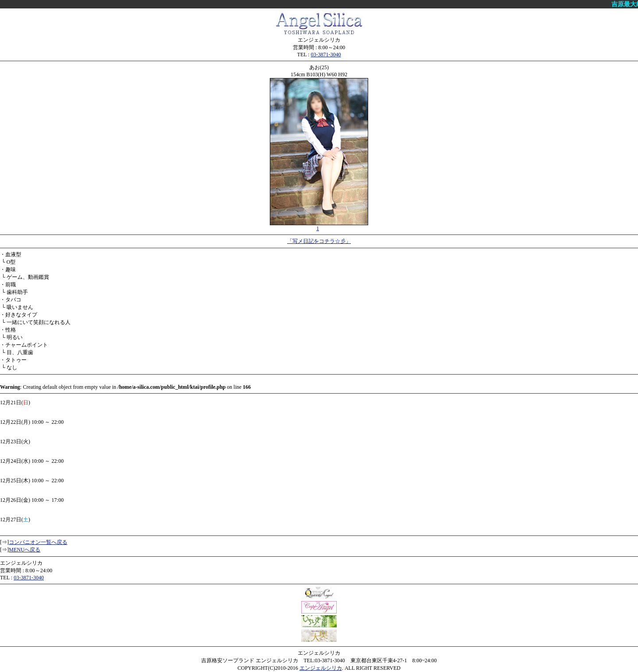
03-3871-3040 (326, 55)
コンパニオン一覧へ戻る (38, 542)
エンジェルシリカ (321, 668)
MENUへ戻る (25, 550)
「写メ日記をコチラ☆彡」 (319, 241)
